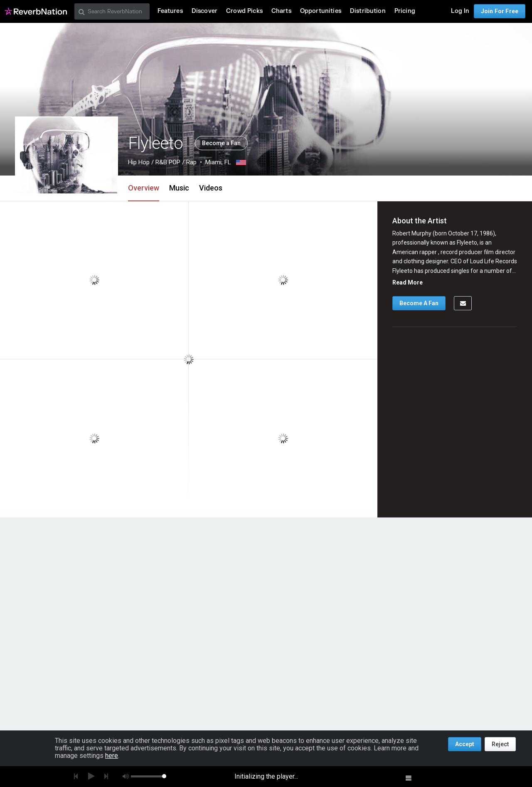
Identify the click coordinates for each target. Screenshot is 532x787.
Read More (408, 282)
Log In (460, 11)
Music (179, 188)
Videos (211, 188)
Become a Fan (221, 143)
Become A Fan (419, 303)
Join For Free (500, 11)
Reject (500, 744)
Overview (144, 188)
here (112, 756)
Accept (465, 744)
